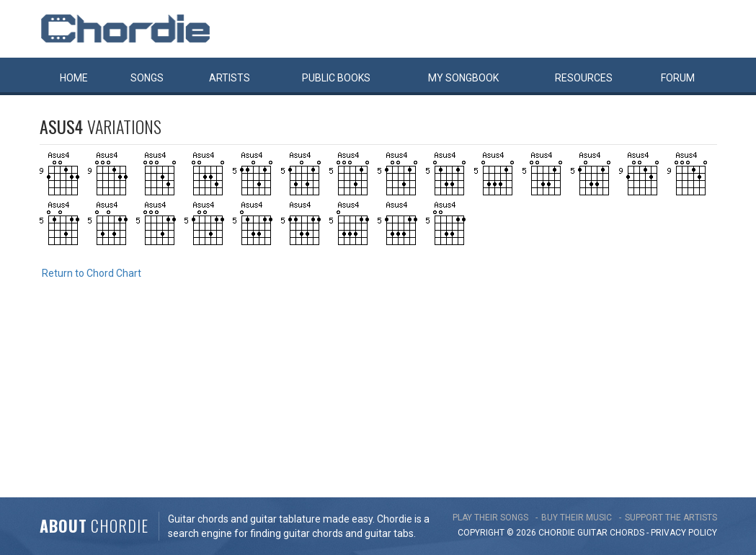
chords (627, 533)
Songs (147, 78)
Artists (230, 78)
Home (74, 78)
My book (463, 78)
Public (336, 78)
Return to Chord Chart (92, 273)
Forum (678, 78)
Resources (584, 78)
